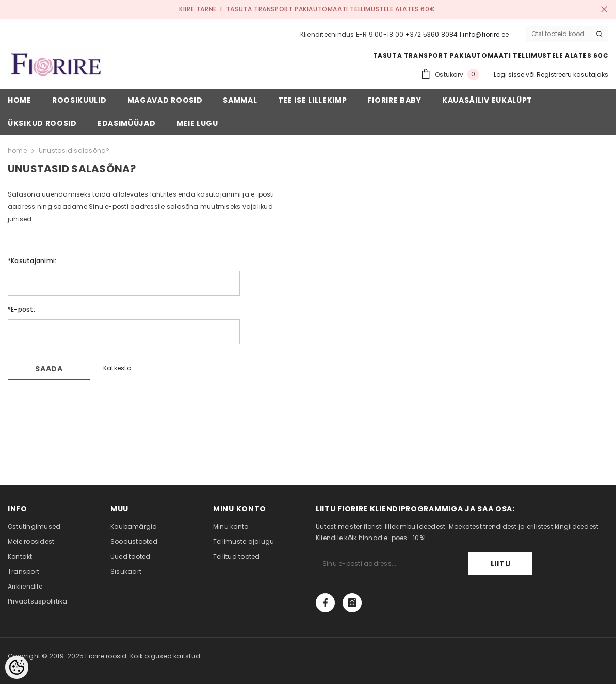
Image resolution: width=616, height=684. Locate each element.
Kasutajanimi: (32, 261)
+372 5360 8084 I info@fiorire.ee (457, 34)
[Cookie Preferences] (17, 667)
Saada (49, 369)
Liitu (501, 564)
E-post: (21, 309)
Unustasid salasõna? (74, 150)
